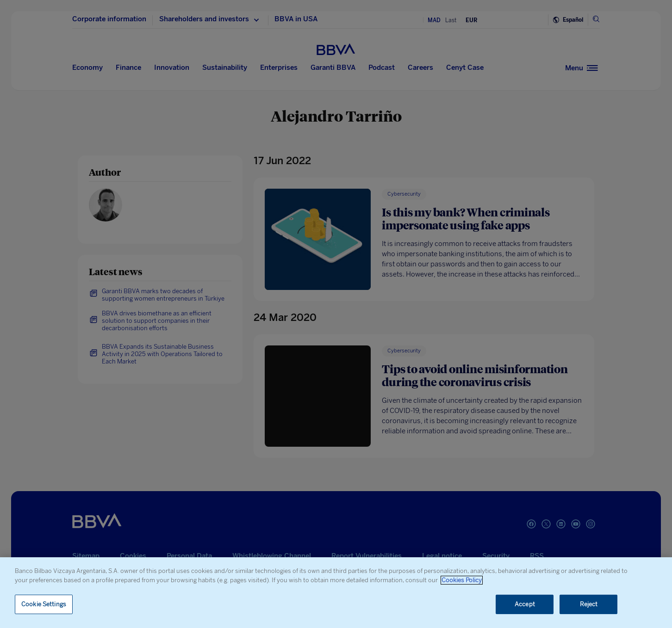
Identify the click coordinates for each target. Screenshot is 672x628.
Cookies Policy (462, 580)
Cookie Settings (44, 604)
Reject (589, 604)
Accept (525, 604)
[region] (336, 593)
